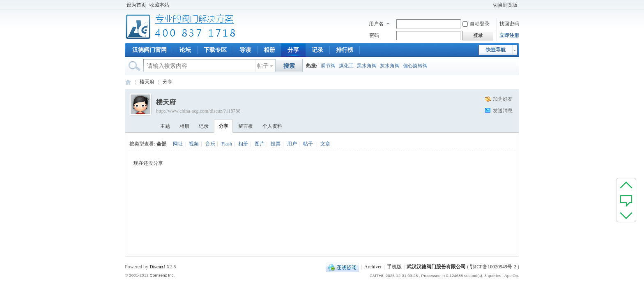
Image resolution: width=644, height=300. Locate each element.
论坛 (185, 50)
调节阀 (328, 66)
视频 (194, 144)
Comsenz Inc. (162, 275)
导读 (245, 50)
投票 (276, 144)
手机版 (394, 267)
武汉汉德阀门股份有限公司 (436, 267)
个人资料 (272, 126)
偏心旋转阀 (415, 66)
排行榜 (345, 50)
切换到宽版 (505, 5)
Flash (227, 144)
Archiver (373, 267)
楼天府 (147, 82)
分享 (293, 50)
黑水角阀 (367, 66)
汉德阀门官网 (149, 50)
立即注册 (509, 35)
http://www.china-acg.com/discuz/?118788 (198, 111)
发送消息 (503, 111)
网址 (178, 144)
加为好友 (503, 99)
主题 (165, 126)
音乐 (210, 144)
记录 (317, 50)
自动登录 (476, 24)
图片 (260, 144)
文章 (325, 144)
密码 (374, 35)
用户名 (376, 24)
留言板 (246, 126)
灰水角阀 (390, 66)
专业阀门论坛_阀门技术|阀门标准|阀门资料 (128, 82)
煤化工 (346, 66)
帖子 (263, 66)
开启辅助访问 (488, 5)
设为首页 (136, 5)
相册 (269, 50)
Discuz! (157, 267)
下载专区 (215, 50)
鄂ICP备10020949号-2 (493, 267)
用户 (292, 144)
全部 (161, 144)
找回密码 (509, 24)
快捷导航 (496, 50)
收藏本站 (159, 5)
